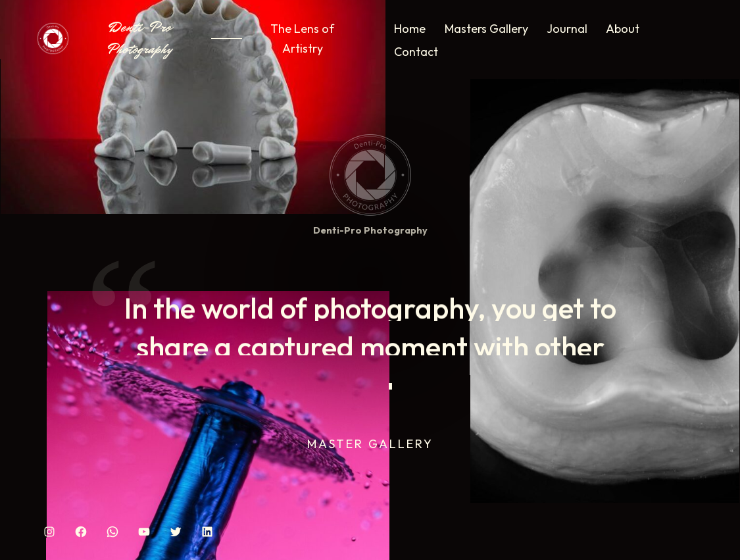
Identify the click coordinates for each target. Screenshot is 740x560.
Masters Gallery (486, 29)
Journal (567, 29)
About (623, 29)
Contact (416, 52)
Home (410, 29)
